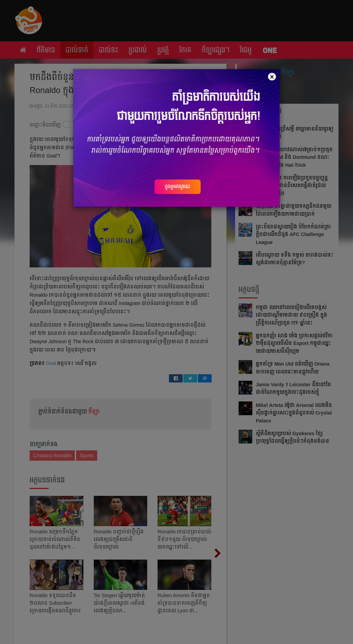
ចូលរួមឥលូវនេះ (178, 186)
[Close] (272, 77)
